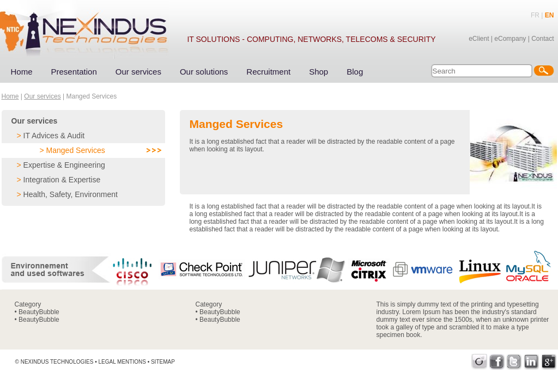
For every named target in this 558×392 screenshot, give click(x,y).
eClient (479, 39)
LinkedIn (532, 362)
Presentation (74, 72)
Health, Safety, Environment (71, 194)
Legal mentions (122, 362)
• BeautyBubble (37, 312)
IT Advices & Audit (54, 136)
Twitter (514, 362)
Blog (355, 72)
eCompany (510, 39)
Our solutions (204, 72)
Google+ (549, 362)
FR (535, 15)
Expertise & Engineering (64, 165)
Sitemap (163, 362)
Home (22, 72)
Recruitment (268, 72)
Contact (542, 39)
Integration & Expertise (62, 180)
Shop (319, 72)
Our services (138, 72)
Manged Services (76, 150)
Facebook (497, 362)
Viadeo (479, 362)
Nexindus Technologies (57, 362)
